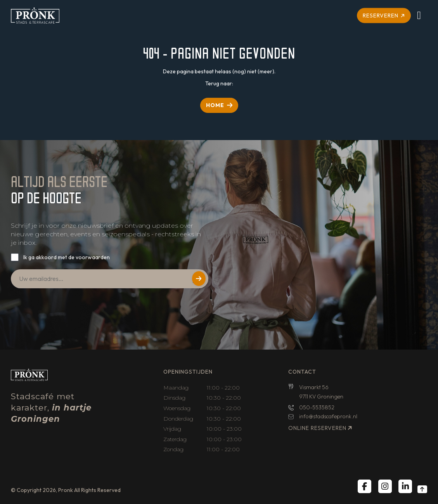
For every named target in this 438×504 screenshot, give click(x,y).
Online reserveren (317, 428)
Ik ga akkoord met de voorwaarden (67, 257)
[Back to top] (422, 489)
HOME (215, 105)
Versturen (199, 279)
